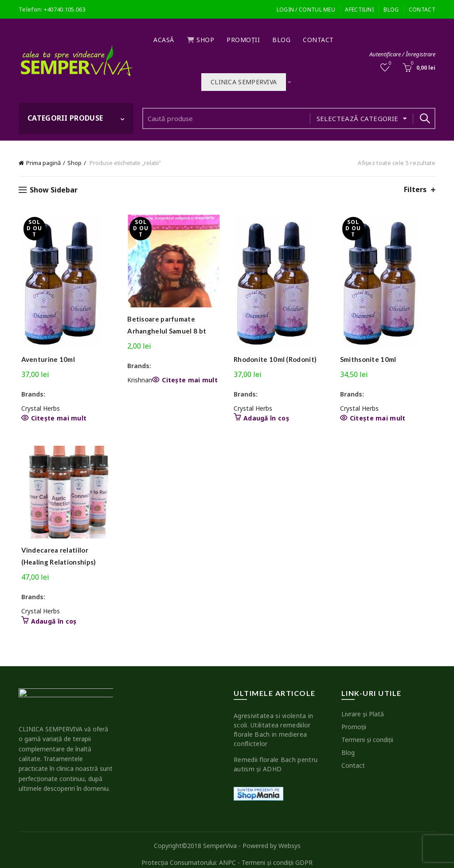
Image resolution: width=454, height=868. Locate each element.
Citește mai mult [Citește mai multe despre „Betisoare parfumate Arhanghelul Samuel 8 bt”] (189, 381)
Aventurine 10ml (46, 359)
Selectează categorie (358, 118)
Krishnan (139, 381)
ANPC (227, 854)
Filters (415, 190)
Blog (391, 10)
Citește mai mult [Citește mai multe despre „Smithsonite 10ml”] (379, 418)
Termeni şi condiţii (367, 731)
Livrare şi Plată (363, 705)
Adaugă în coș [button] (305, 408)
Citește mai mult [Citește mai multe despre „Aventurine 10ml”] (56, 418)
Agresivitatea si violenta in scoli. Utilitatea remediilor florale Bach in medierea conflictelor (273, 721)
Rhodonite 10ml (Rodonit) (275, 359)
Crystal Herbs (38, 408)
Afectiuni (359, 10)
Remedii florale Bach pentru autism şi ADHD (276, 756)
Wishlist (389, 64)
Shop (201, 40)
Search (424, 118)
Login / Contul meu (306, 10)
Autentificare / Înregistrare (402, 54)
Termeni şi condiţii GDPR (277, 854)
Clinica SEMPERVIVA (244, 82)
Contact (422, 10)
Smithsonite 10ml (370, 359)
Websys (290, 837)
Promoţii (243, 40)
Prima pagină (43, 163)
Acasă (164, 40)
